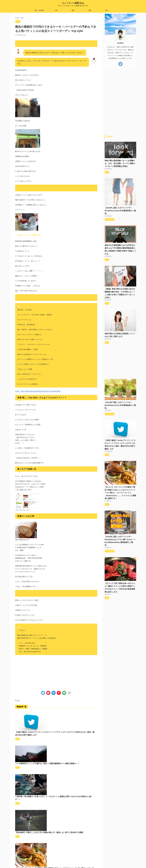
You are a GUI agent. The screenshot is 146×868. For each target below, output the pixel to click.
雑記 (107, 10)
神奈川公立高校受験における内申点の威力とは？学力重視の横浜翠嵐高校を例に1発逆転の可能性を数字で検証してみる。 (120, 245)
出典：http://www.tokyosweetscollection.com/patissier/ (34, 391)
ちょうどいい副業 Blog (73, 3)
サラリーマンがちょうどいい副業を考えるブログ (73, 862)
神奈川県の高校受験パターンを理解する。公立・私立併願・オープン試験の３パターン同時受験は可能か (120, 164)
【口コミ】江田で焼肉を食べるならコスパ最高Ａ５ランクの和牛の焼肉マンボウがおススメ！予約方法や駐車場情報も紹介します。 (120, 566)
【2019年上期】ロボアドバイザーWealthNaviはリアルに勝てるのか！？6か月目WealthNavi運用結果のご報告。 (120, 523)
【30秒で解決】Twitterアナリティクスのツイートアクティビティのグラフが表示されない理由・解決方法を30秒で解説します (71, 717)
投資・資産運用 (39, 10)
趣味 (73, 10)
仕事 (56, 10)
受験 (90, 10)
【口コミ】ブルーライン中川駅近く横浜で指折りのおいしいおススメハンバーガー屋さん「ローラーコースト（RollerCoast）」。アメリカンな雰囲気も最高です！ (71, 810)
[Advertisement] (56, 672)
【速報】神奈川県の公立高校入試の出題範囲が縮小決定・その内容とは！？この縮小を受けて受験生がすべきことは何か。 (120, 286)
